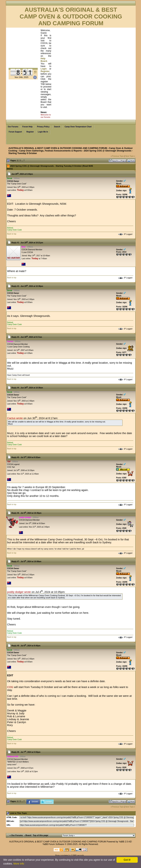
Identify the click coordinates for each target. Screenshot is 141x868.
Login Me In (43, 132)
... (22, 161)
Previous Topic (118, 156)
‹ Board (28, 835)
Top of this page (40, 835)
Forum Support (15, 132)
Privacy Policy (43, 127)
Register (30, 132)
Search (57, 127)
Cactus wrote (15, 418)
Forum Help (27, 127)
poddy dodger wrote (19, 592)
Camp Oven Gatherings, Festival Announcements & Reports (51, 151)
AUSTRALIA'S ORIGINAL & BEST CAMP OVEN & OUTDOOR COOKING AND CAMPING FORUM (58, 148)
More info (19, 864)
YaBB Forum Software (53, 844)
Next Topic (130, 156)
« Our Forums (16, 835)
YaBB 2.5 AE (125, 842)
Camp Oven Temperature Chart (78, 127)
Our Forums (13, 127)
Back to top (12, 234)
